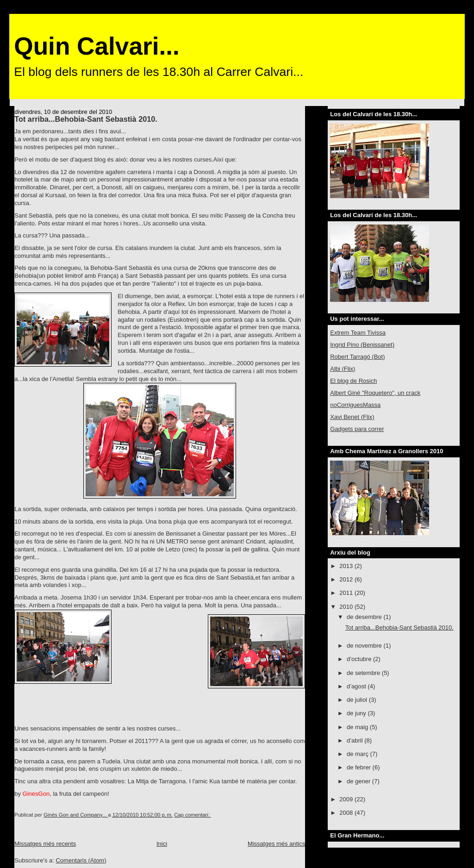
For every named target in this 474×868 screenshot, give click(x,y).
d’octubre (360, 659)
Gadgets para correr (357, 429)
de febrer (360, 767)
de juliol (358, 700)
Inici (162, 844)
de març (359, 754)
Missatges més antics (276, 844)
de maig (358, 727)
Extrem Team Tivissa (358, 333)
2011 (347, 593)
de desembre (365, 617)
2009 (347, 799)
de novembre (365, 646)
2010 (347, 607)
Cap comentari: (193, 815)
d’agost (357, 686)
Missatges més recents (45, 844)
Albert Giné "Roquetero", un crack (375, 393)
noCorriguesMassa (355, 405)
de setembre (364, 673)
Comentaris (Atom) (81, 860)
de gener (359, 781)
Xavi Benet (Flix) (352, 417)
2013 (347, 566)
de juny (357, 713)
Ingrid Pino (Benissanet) (362, 345)
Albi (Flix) (343, 369)
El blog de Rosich (353, 381)
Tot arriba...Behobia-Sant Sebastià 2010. (86, 119)
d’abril (355, 740)
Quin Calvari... (97, 46)
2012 (347, 579)
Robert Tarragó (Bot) (357, 357)
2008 (347, 813)
